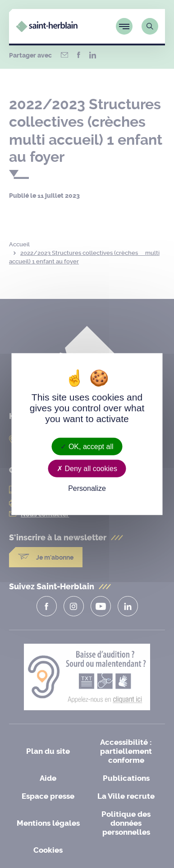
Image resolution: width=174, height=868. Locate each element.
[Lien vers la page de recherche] (150, 26)
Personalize (87, 488)
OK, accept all (87, 446)
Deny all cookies (87, 468)
